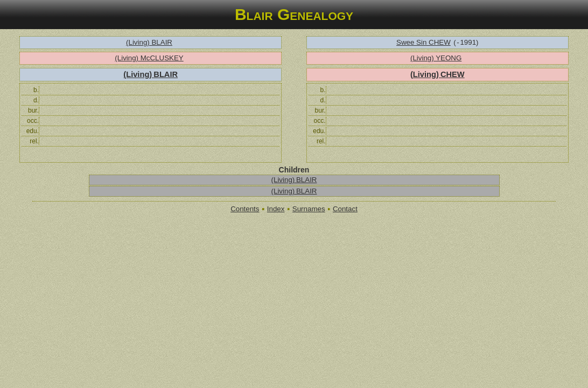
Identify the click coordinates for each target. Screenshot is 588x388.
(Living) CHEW (437, 74)
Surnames (309, 209)
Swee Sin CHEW (423, 42)
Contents (245, 209)
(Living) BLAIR (149, 42)
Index (276, 209)
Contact (345, 209)
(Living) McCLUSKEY (149, 58)
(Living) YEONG (436, 58)
